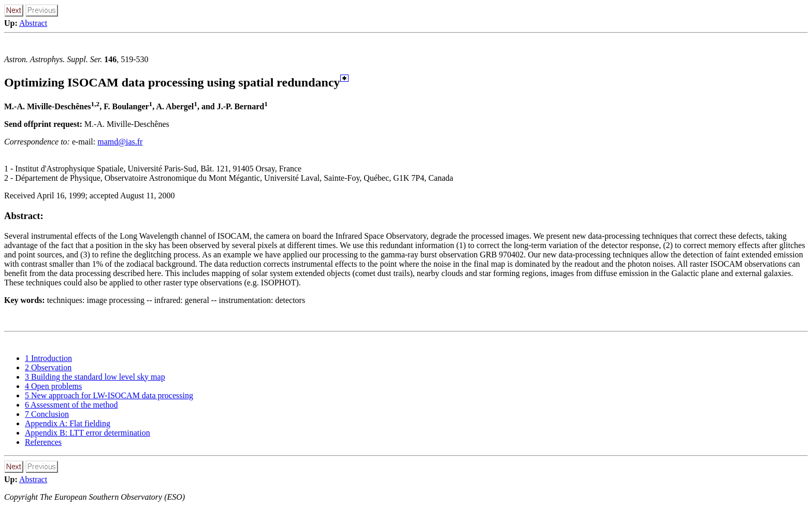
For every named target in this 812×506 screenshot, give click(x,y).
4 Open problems (53, 386)
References (43, 442)
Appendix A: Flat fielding (68, 423)
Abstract (33, 23)
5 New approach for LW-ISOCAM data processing (109, 395)
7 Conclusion (47, 414)
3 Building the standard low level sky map (95, 377)
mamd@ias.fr (120, 142)
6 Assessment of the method (71, 405)
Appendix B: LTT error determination (88, 433)
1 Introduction (48, 358)
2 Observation (48, 367)
